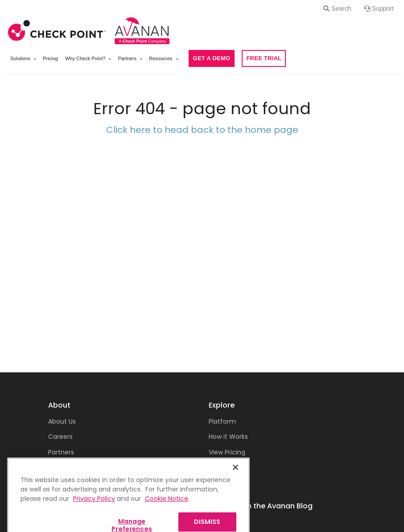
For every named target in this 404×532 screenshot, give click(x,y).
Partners (127, 58)
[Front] (57, 29)
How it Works (228, 437)
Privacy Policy (94, 508)
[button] (337, 8)
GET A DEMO (212, 58)
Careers (60, 437)
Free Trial (223, 467)
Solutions (20, 58)
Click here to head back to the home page (202, 130)
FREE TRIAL (264, 58)
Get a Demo (228, 483)
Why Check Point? (85, 58)
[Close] (235, 477)
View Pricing (227, 452)
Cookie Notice (167, 508)
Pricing (50, 58)
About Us (62, 421)
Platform (222, 421)
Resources (161, 58)
